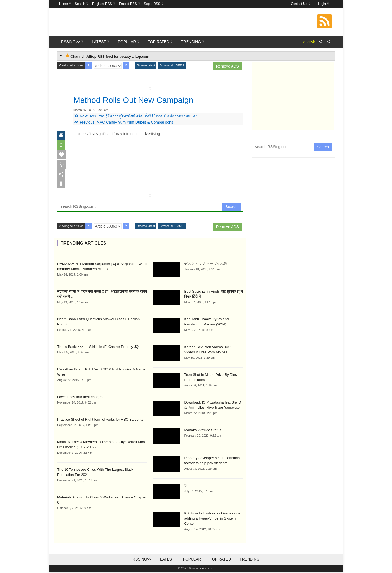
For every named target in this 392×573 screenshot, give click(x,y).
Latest (167, 560)
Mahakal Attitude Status (203, 431)
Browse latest (146, 65)
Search (231, 207)
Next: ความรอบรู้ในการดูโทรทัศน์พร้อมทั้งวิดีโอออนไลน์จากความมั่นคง (135, 116)
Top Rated (220, 560)
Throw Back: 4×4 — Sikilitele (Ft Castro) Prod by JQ (98, 347)
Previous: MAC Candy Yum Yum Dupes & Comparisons (123, 122)
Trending (250, 560)
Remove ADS (227, 66)
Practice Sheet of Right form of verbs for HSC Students (100, 420)
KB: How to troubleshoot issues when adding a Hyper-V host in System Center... (213, 519)
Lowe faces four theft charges (80, 397)
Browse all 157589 (172, 65)
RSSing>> (142, 560)
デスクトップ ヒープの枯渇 (206, 264)
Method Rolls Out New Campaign (138, 100)
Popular (192, 560)
